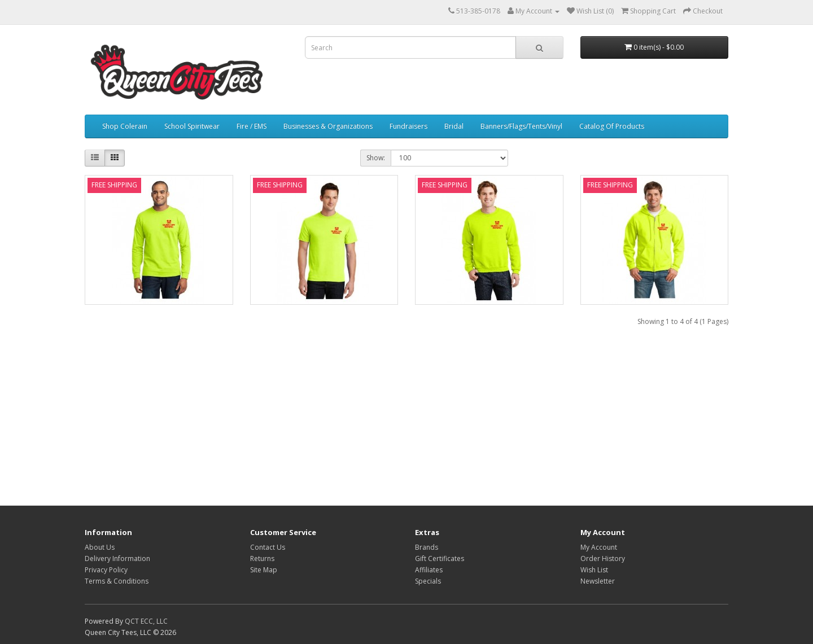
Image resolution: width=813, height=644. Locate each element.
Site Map (264, 570)
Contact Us (268, 547)
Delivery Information (117, 558)
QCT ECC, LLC (146, 621)
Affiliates (429, 570)
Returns (262, 558)
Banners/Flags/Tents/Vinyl (521, 126)
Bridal (454, 126)
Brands (427, 547)
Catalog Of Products (612, 126)
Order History (603, 558)
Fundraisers (408, 126)
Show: (376, 158)
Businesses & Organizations (328, 126)
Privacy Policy (106, 570)
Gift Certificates (440, 558)
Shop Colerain (125, 126)
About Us (100, 547)
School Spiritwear (192, 126)
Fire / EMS (252, 126)
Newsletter (598, 581)
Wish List (594, 570)
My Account (599, 547)
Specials (428, 581)
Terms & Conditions (117, 581)
